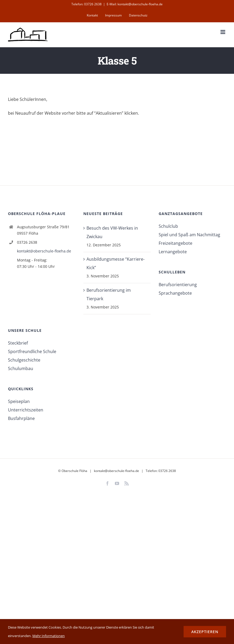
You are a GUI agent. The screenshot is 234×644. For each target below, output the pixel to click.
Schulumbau (21, 368)
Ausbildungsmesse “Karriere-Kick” (116, 263)
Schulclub (168, 226)
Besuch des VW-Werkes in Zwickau (112, 232)
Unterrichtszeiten (26, 410)
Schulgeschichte (24, 360)
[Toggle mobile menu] (223, 32)
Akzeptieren (205, 632)
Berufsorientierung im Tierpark (109, 294)
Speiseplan (19, 401)
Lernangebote (173, 252)
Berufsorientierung (178, 285)
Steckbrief (18, 343)
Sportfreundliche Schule (32, 351)
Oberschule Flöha (74, 471)
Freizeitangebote (175, 243)
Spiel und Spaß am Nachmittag (189, 235)
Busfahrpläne (21, 418)
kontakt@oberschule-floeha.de (44, 251)
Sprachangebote (175, 293)
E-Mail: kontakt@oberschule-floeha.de (135, 4)
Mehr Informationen (49, 636)
